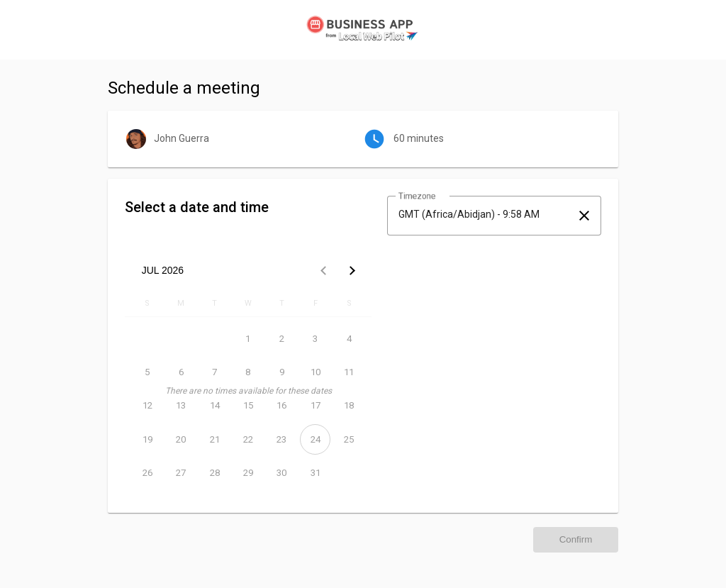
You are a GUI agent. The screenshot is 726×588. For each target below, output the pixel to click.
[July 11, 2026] (349, 372)
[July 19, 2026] (147, 439)
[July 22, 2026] (248, 439)
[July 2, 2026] (282, 339)
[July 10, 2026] (315, 372)
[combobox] (481, 214)
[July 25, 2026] (349, 439)
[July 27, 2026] (180, 473)
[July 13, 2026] (180, 405)
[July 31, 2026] (315, 473)
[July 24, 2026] (315, 439)
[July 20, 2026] (180, 439)
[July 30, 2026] (282, 473)
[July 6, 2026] (180, 372)
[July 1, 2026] (248, 339)
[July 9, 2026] (282, 372)
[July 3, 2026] (315, 339)
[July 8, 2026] (248, 372)
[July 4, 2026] (349, 339)
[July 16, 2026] (282, 405)
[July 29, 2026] (248, 473)
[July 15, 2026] (248, 405)
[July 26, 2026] (147, 473)
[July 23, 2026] (282, 439)
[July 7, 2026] (214, 372)
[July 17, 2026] (315, 405)
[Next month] (352, 270)
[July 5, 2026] (147, 372)
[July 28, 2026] (214, 473)
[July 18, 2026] (349, 405)
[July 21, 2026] (214, 439)
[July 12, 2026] (147, 405)
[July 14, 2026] (214, 405)
